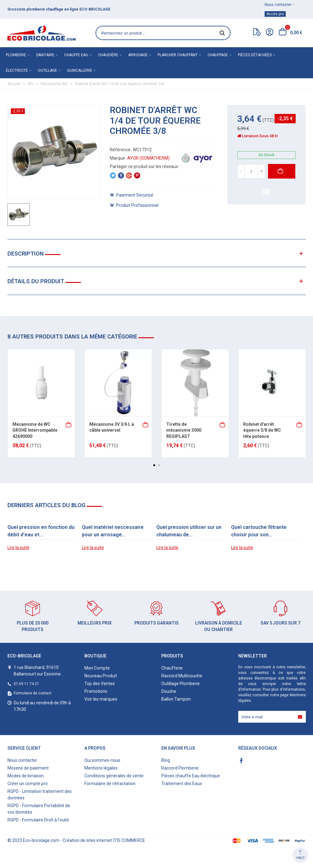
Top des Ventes (100, 684)
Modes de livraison (26, 776)
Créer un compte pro (28, 784)
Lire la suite (18, 548)
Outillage (47, 70)
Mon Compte (97, 668)
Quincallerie (80, 70)
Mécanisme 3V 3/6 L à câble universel (112, 427)
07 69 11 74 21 (26, 684)
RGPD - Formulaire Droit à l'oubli (38, 820)
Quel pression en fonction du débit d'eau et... (41, 531)
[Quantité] (251, 171)
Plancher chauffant (178, 55)
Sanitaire (45, 55)
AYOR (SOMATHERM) (148, 158)
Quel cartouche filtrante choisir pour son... (259, 531)
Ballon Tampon (176, 699)
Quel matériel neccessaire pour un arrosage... (113, 531)
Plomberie (16, 55)
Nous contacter (22, 760)
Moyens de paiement (28, 768)
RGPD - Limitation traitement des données (40, 795)
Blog (166, 760)
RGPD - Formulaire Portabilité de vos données (39, 809)
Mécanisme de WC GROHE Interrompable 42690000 (35, 430)
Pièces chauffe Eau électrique (191, 776)
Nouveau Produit (101, 676)
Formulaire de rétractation (110, 784)
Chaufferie (172, 668)
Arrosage (138, 55)
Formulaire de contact (33, 693)
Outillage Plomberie (181, 684)
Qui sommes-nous (102, 760)
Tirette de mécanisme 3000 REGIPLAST (184, 430)
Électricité (17, 70)
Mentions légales (101, 768)
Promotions (96, 691)
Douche (169, 691)
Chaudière (108, 55)
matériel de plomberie (44, 9)
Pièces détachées (255, 55)
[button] (154, 465)
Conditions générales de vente (114, 776)
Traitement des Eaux (182, 784)
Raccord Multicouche (182, 676)
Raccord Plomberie (180, 768)
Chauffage (218, 55)
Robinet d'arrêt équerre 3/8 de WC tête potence (262, 430)
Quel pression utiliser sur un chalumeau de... (189, 531)
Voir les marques (101, 699)
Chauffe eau (76, 55)
